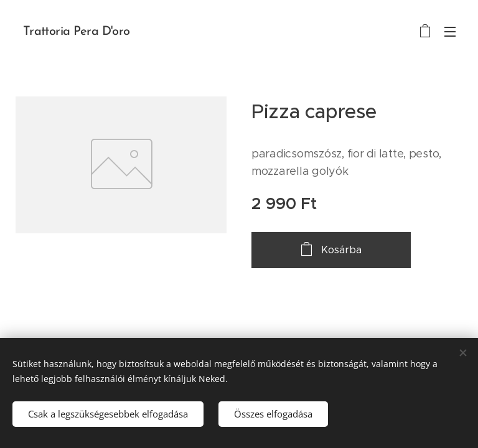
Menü (450, 32)
